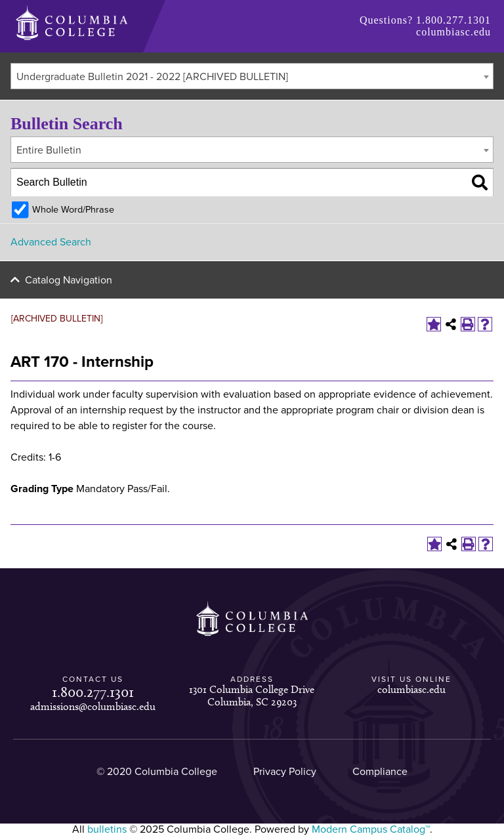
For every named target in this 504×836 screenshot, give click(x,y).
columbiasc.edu (453, 32)
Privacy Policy (285, 772)
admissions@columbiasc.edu (93, 706)
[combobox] (252, 76)
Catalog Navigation (69, 280)
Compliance (380, 772)
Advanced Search (51, 242)
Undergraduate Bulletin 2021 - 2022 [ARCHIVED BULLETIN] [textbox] (152, 77)
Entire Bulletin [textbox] (49, 150)
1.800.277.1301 (453, 20)
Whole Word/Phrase (73, 210)
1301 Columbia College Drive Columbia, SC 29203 (252, 695)
